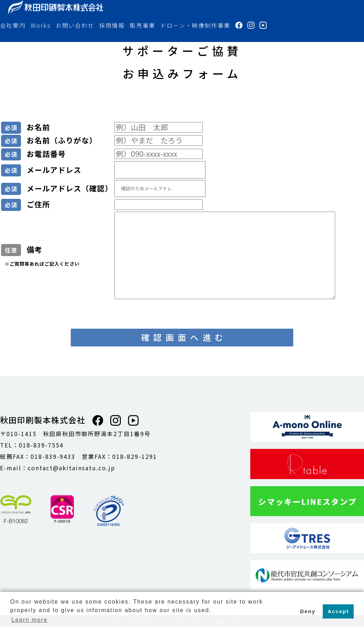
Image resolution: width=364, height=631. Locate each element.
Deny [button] (308, 611)
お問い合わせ (75, 25)
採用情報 (112, 25)
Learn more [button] (30, 620)
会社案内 (13, 25)
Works (41, 25)
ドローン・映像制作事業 (195, 25)
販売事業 (143, 25)
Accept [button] (338, 611)
